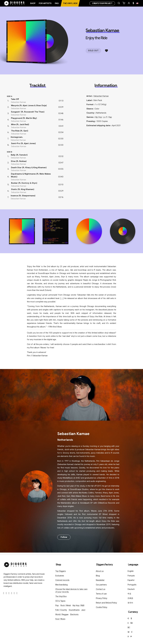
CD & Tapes (60, 601)
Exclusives (60, 576)
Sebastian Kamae (102, 30)
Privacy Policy (102, 598)
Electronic (74, 614)
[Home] (14, 3)
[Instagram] (9, 593)
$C (129, 627)
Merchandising (61, 585)
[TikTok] (17, 593)
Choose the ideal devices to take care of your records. (71, 591)
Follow (64, 537)
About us (100, 571)
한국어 (130, 603)
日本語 (130, 598)
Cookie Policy (102, 607)
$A (132, 623)
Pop (57, 605)
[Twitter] (6, 593)
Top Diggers (61, 571)
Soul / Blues (60, 619)
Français (131, 576)
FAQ (57, 3)
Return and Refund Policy (106, 603)
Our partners (101, 585)
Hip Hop (98, 117)
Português (132, 585)
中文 (129, 594)
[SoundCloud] (14, 593)
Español (131, 580)
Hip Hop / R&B (78, 605)
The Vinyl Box (70, 3)
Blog (98, 576)
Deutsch (131, 589)
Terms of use (101, 594)
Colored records (62, 580)
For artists (45, 3)
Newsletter (100, 580)
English (131, 571)
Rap (110, 117)
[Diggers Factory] (15, 564)
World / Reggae (62, 614)
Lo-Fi (105, 117)
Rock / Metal (66, 605)
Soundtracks (74, 610)
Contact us (101, 589)
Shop (33, 3)
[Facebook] (4, 593)
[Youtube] (12, 593)
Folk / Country (61, 610)
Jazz (83, 610)
